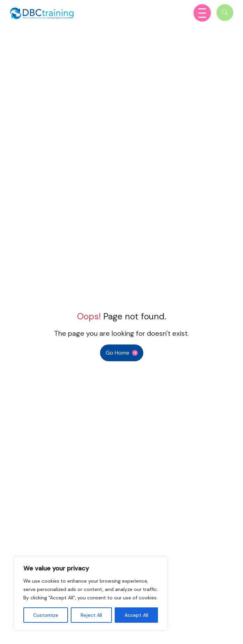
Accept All (136, 615)
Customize (46, 615)
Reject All (91, 615)
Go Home (117, 353)
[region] (91, 593)
